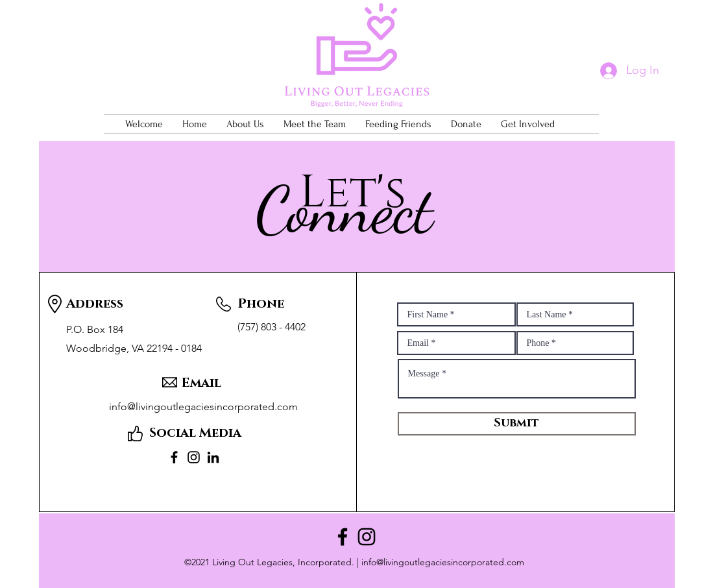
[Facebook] (174, 457)
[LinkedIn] (213, 457)
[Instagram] (194, 457)
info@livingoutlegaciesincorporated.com (443, 562)
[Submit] (517, 424)
